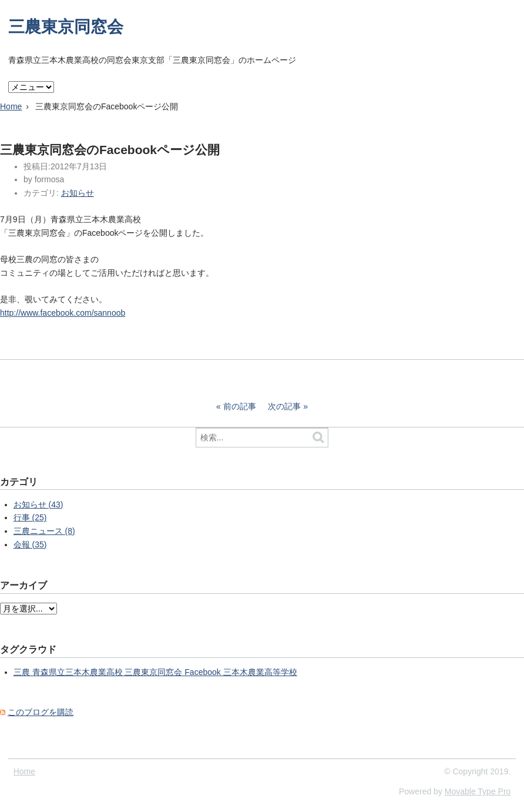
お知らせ (78, 193)
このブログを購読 (41, 712)
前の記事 (240, 406)
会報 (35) (30, 544)
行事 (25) (30, 517)
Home (11, 106)
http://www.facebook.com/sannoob (63, 313)
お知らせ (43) (38, 504)
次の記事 (284, 406)
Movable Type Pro (478, 791)
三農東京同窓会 (66, 27)
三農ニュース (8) (44, 531)
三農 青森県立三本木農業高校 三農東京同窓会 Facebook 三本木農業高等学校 (155, 672)
